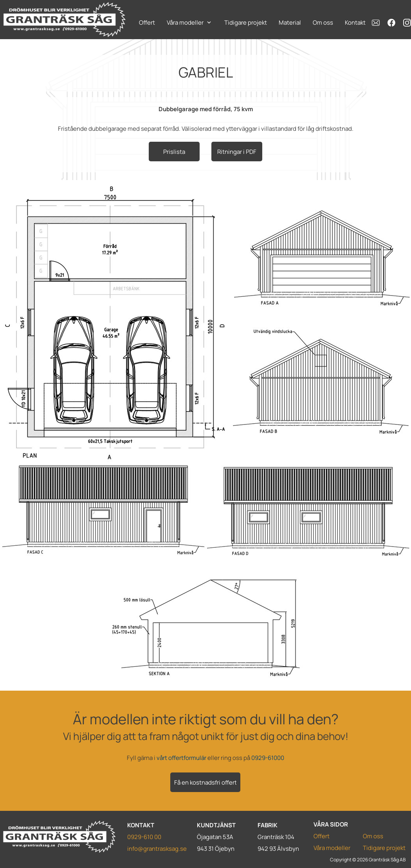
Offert (322, 836)
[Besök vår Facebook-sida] (391, 23)
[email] (376, 23)
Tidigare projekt (384, 848)
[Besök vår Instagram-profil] (407, 23)
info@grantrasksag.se (157, 849)
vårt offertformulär (181, 758)
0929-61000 (268, 758)
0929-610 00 (144, 837)
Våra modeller (332, 848)
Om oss (373, 836)
